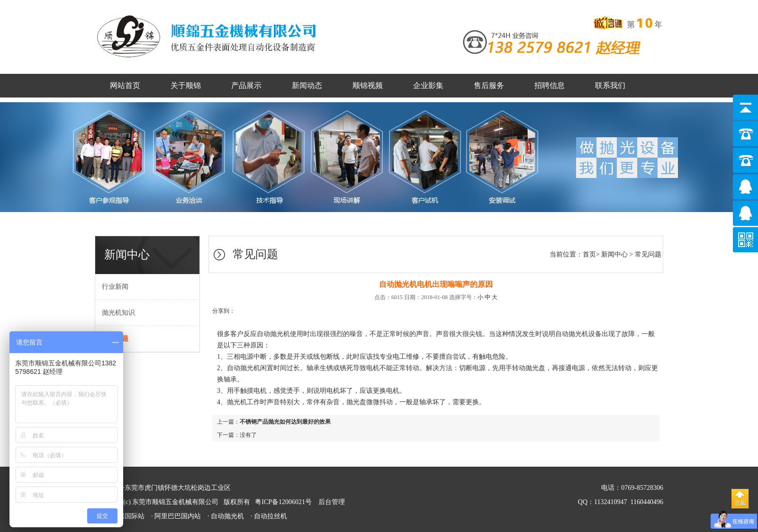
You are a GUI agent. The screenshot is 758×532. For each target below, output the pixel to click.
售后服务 (489, 85)
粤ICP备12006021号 (283, 502)
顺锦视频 (368, 85)
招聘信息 (550, 85)
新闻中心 (614, 254)
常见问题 (648, 254)
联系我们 (610, 85)
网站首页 (125, 85)
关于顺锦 (186, 85)
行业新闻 (112, 287)
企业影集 (428, 85)
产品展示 (246, 85)
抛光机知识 (115, 313)
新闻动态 (307, 85)
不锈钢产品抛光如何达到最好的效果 (285, 422)
